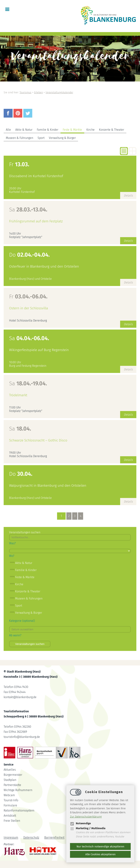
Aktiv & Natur (24, 130)
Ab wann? (15, 635)
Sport (41, 138)
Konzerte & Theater (112, 130)
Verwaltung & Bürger (62, 138)
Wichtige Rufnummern (18, 790)
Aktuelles (10, 770)
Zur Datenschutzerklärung (86, 817)
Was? (12, 543)
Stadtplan (10, 780)
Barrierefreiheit (54, 838)
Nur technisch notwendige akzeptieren (100, 846)
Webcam (9, 795)
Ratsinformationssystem (19, 810)
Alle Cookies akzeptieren (100, 854)
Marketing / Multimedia (88, 828)
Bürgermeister (13, 775)
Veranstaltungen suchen (30, 644)
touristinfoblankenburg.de (22, 737)
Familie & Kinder (48, 130)
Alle (8, 130)
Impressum (11, 838)
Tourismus (25, 93)
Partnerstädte (12, 785)
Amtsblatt (10, 816)
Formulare (10, 805)
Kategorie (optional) (22, 621)
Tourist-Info (11, 800)
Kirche (91, 130)
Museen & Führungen (20, 138)
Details (128, 195)
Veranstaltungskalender (59, 93)
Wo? (12, 556)
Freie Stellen (12, 821)
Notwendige (80, 823)
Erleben (38, 93)
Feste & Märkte (72, 130)
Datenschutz (31, 838)
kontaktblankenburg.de (20, 697)
